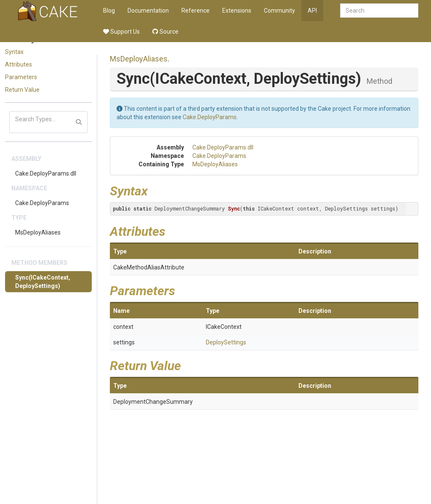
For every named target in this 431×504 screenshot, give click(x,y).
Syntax (14, 52)
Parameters (21, 77)
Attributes (19, 64)
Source (165, 32)
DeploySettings (226, 342)
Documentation (148, 11)
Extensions (237, 11)
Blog (109, 11)
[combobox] (379, 11)
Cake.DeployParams (42, 203)
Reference (196, 11)
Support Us (121, 32)
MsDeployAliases (38, 232)
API (312, 11)
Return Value (22, 90)
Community (279, 11)
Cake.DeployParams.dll (46, 173)
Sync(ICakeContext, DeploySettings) (43, 282)
